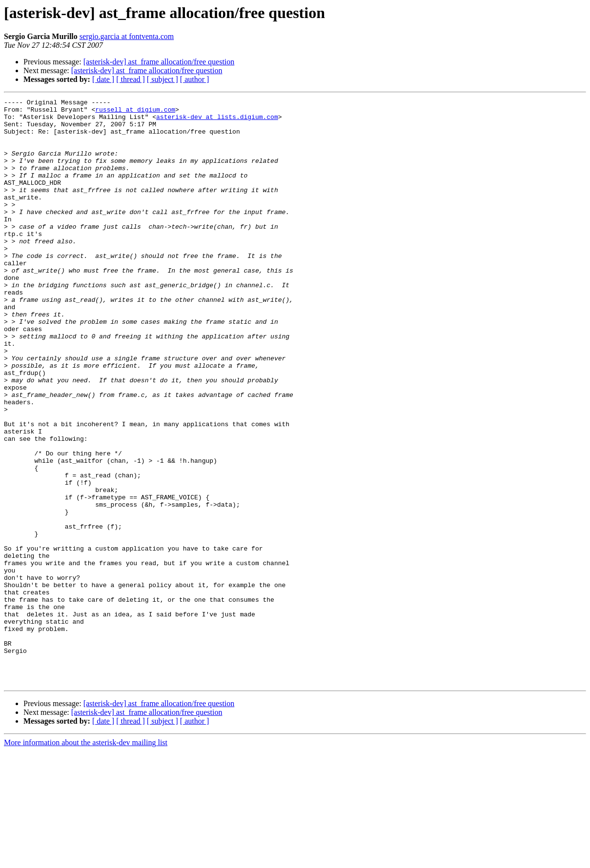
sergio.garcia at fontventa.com (127, 36)
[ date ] (103, 79)
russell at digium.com (135, 112)
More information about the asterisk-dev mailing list (86, 859)
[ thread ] (131, 79)
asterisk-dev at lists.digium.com (217, 121)
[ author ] (195, 79)
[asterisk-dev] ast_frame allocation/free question (159, 62)
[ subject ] (163, 79)
